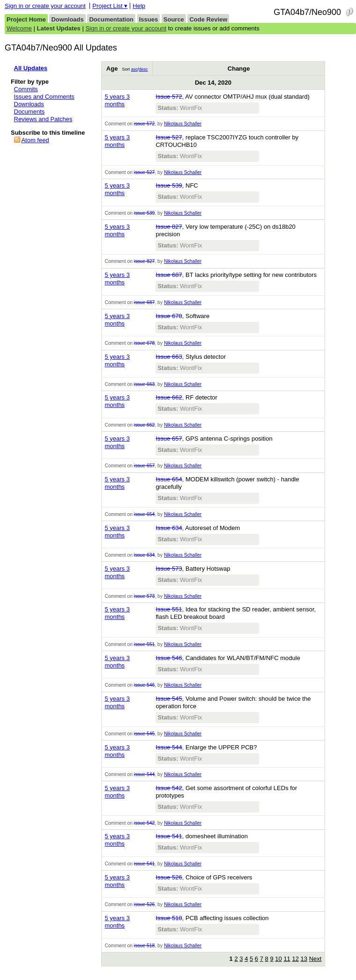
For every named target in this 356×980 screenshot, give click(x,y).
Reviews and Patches (43, 119)
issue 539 (144, 213)
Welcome (19, 28)
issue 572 (144, 124)
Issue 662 (169, 397)
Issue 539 (169, 185)
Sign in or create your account (45, 6)
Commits (26, 89)
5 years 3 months (117, 100)
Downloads (67, 19)
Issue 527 (169, 137)
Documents (30, 112)
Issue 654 (169, 479)
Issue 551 (169, 609)
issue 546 (144, 685)
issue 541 (144, 864)
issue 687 (144, 302)
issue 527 (144, 172)
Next (315, 959)
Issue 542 (169, 788)
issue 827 (144, 261)
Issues (148, 19)
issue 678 (144, 343)
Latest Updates (59, 28)
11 (287, 959)
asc (134, 69)
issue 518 (144, 946)
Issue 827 (169, 227)
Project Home (26, 19)
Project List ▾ (110, 6)
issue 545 (144, 734)
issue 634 (144, 555)
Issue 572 (169, 97)
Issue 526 (169, 877)
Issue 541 (169, 836)
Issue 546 (169, 658)
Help (139, 6)
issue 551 (144, 644)
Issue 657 (169, 439)
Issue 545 (169, 699)
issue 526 (144, 904)
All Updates (31, 68)
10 (278, 959)
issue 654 (144, 514)
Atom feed (35, 140)
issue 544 (144, 774)
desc (143, 69)
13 (304, 959)
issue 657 (144, 466)
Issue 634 (169, 528)
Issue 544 (169, 747)
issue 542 (144, 823)
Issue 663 (169, 357)
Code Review (208, 19)
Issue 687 (169, 275)
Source (174, 19)
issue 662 (144, 425)
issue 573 (144, 596)
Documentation (111, 19)
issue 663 (144, 384)
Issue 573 (169, 569)
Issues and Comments (44, 97)
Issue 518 (169, 918)
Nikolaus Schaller (183, 124)
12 (295, 959)
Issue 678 (169, 316)
